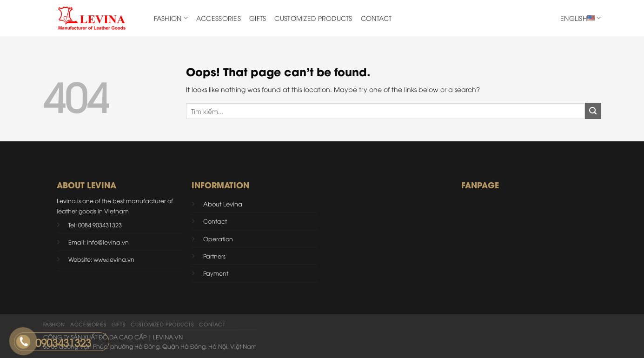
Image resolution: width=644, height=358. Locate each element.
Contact (376, 18)
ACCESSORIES (219, 18)
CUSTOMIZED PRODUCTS (313, 18)
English (581, 18)
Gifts (258, 18)
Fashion (171, 18)
